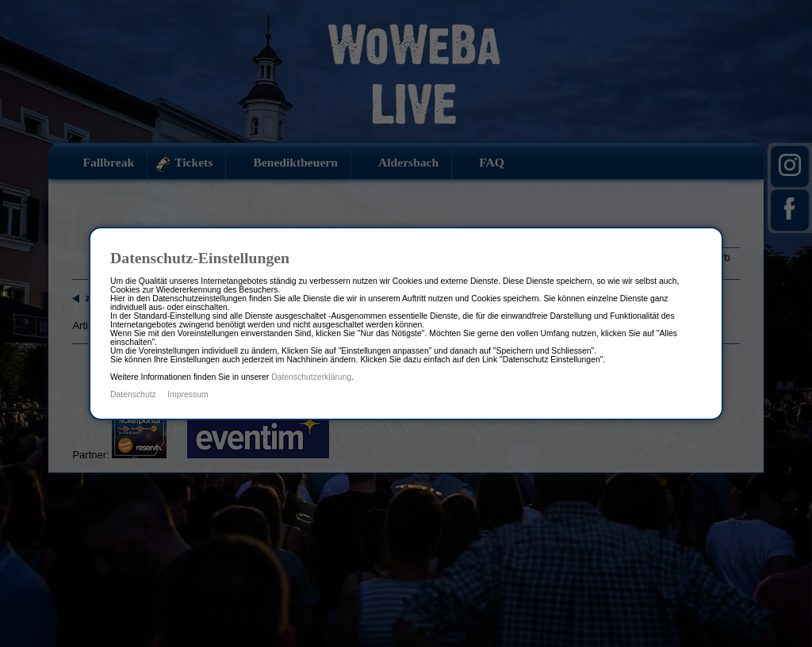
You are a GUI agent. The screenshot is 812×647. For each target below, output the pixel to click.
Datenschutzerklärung (311, 377)
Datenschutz (133, 394)
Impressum (188, 394)
